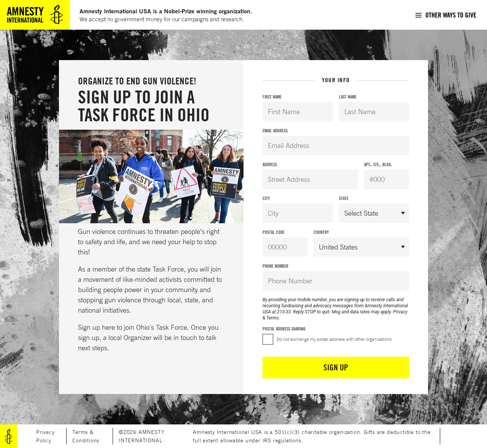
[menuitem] (446, 15)
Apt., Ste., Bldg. (378, 164)
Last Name (348, 97)
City (266, 198)
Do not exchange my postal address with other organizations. (335, 339)
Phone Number (275, 266)
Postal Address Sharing (284, 329)
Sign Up (336, 367)
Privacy (400, 312)
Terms (273, 318)
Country (321, 232)
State (344, 198)
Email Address (275, 131)
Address (270, 164)
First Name (272, 97)
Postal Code (274, 232)
